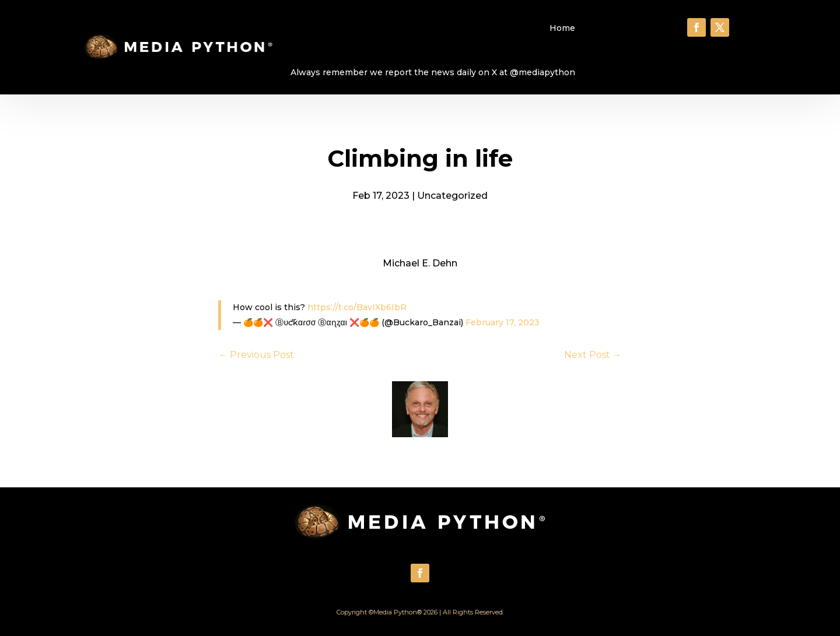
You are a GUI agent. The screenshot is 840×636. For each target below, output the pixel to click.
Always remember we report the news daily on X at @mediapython (433, 72)
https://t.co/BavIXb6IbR (357, 307)
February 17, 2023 (503, 322)
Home (562, 28)
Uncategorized (452, 196)
